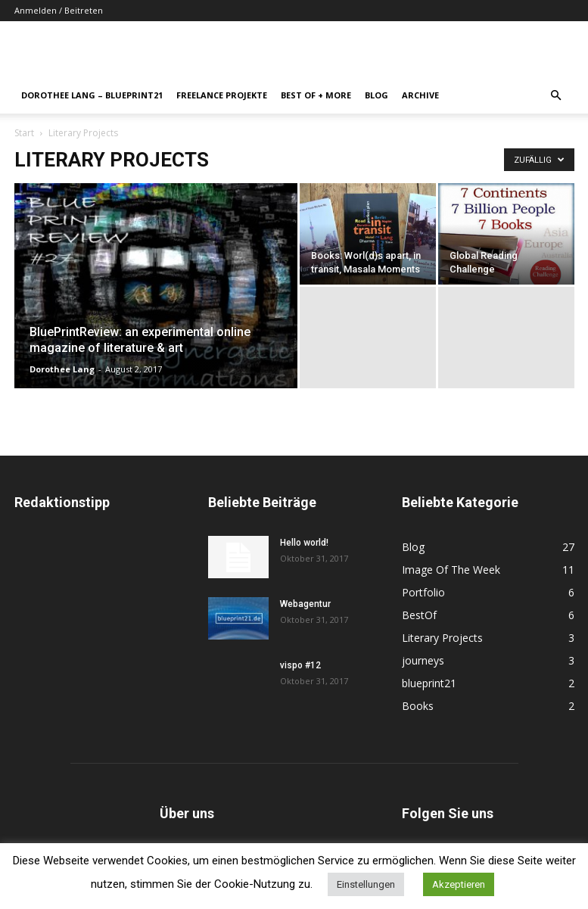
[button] (556, 96)
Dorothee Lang (62, 369)
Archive (420, 95)
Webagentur (305, 604)
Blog (376, 95)
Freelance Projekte (222, 95)
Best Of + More (316, 95)
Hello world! (304, 543)
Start (24, 133)
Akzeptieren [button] (459, 884)
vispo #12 (300, 665)
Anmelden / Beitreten (59, 10)
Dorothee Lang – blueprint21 (92, 95)
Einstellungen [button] (366, 884)
